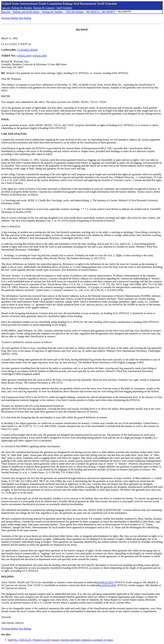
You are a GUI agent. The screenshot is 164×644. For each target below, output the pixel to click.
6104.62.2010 (24, 56)
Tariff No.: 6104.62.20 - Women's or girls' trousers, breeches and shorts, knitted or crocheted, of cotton (60, 640)
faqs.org (6, 8)
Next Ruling (25, 18)
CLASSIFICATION (27, 50)
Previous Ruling (10, 18)
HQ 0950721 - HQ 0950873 (101, 12)
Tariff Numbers (64, 8)
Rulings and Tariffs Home (26, 12)
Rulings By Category (44, 8)
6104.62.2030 (40, 56)
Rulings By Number (22, 8)
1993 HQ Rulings (75, 12)
